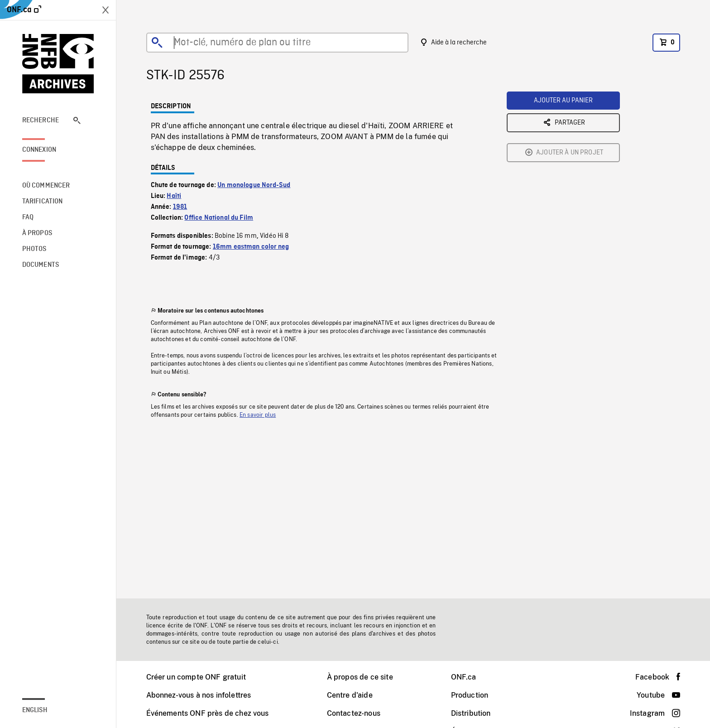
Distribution (471, 713)
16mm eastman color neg (251, 247)
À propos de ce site (360, 677)
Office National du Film (219, 218)
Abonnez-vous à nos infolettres (199, 695)
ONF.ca (464, 677)
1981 (180, 207)
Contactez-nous (354, 713)
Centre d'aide (350, 695)
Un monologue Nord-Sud (254, 185)
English (35, 710)
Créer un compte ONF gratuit (196, 677)
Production (470, 695)
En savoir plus (258, 415)
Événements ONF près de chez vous (208, 713)
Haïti (174, 196)
